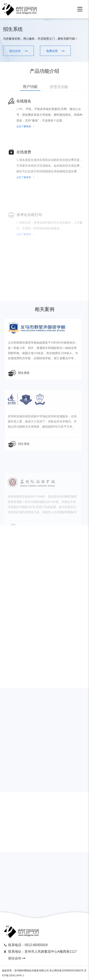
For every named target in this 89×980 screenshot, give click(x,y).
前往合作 (17, 957)
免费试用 (41, 51)
